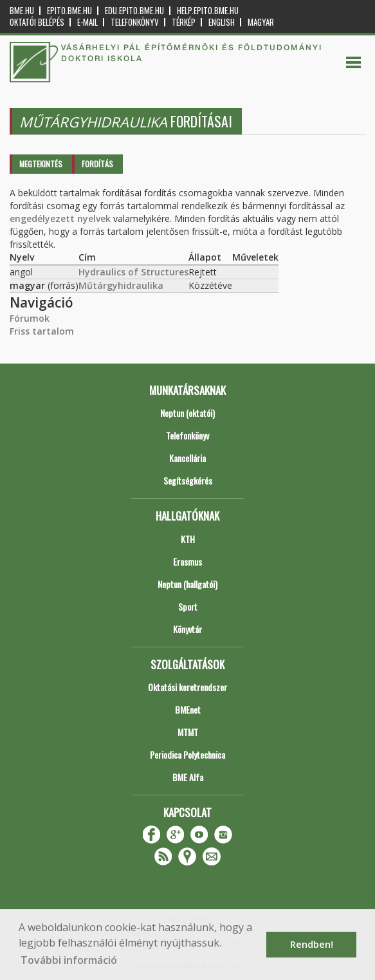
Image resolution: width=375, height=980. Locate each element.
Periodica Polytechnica (187, 754)
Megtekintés (41, 164)
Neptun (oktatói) (187, 413)
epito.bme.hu (69, 11)
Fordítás (97, 164)
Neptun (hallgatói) (187, 584)
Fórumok (30, 318)
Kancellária (187, 458)
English (222, 22)
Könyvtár (187, 629)
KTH (188, 539)
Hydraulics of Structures (133, 272)
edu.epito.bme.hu (134, 11)
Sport (188, 606)
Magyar (261, 22)
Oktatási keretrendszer (187, 687)
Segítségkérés (188, 480)
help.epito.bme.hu (208, 11)
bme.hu (22, 11)
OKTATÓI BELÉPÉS (37, 22)
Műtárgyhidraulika (121, 285)
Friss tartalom (42, 331)
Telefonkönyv (135, 22)
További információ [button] (69, 960)
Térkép (184, 22)
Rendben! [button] (312, 944)
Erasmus (187, 561)
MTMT (188, 732)
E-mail (87, 22)
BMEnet (188, 709)
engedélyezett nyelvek (60, 218)
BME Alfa (188, 777)
